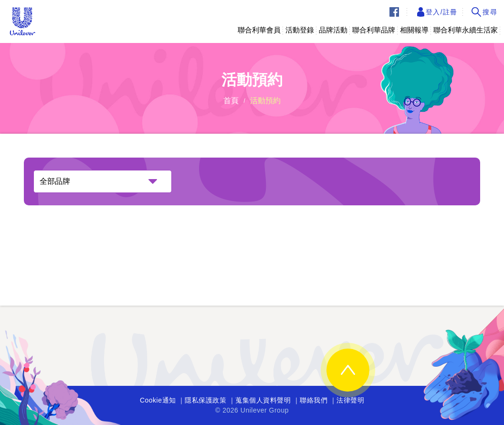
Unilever (22, 21)
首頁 (231, 101)
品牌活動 (333, 30)
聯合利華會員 (259, 30)
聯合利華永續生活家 (466, 30)
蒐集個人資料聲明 (263, 400)
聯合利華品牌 (374, 30)
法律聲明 (350, 400)
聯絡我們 (314, 400)
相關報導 (414, 30)
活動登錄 (300, 30)
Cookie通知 (158, 400)
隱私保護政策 (205, 400)
